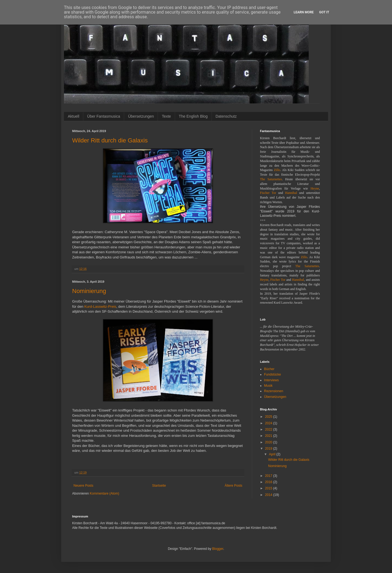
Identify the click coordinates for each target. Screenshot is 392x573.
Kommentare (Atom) (105, 493)
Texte (166, 116)
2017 (269, 476)
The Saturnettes (271, 179)
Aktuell (73, 116)
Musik (268, 386)
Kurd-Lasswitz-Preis (100, 307)
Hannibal (291, 193)
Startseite (159, 486)
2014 (269, 495)
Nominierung (89, 291)
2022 (269, 429)
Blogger (218, 549)
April (273, 454)
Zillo (277, 170)
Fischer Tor (268, 193)
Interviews (271, 380)
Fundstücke (272, 374)
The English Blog (193, 116)
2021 (269, 436)
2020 (269, 442)
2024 (269, 423)
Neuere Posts (83, 486)
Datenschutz (226, 116)
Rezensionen (274, 391)
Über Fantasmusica (104, 116)
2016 (269, 482)
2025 (269, 417)
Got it (324, 12)
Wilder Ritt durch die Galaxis (110, 140)
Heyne (315, 188)
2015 (269, 488)
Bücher (269, 369)
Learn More (304, 12)
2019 (269, 449)
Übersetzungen (141, 116)
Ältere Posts (233, 486)
